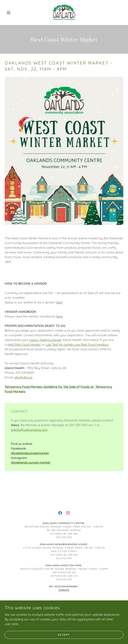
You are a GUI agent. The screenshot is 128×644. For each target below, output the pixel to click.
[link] (64, 13)
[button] (14, 13)
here (59, 302)
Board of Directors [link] (64, 603)
